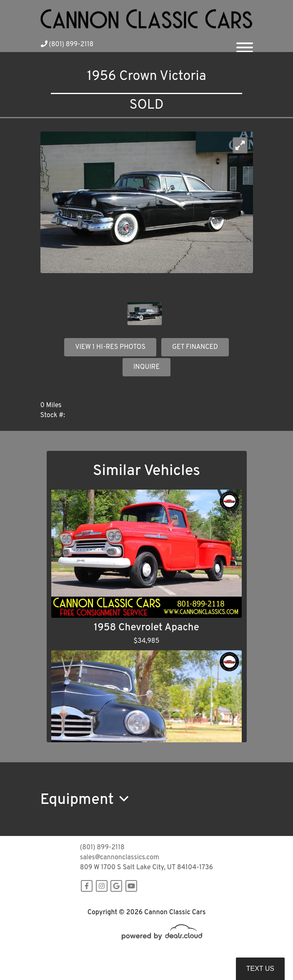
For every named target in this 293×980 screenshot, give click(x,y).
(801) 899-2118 (67, 45)
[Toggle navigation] (245, 44)
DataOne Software (175, 956)
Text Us (260, 969)
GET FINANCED (195, 347)
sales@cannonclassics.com (120, 858)
